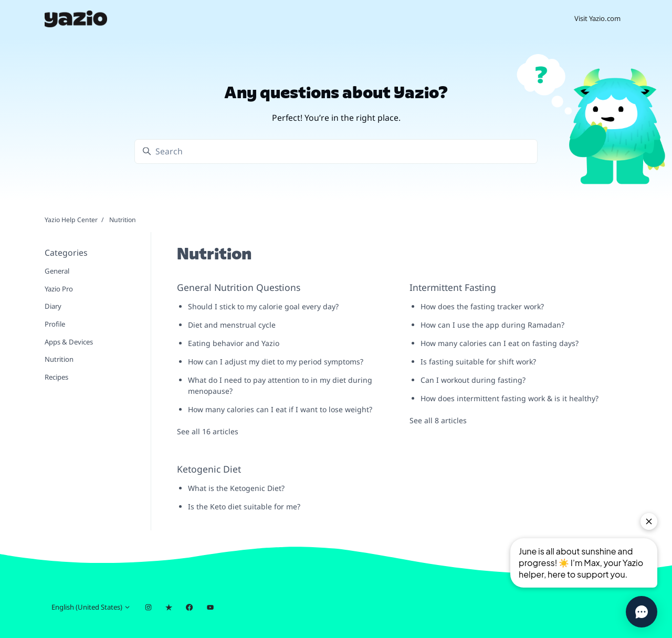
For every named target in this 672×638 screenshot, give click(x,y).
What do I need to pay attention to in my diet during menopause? (280, 385)
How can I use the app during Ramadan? (492, 325)
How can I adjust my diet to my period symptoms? (276, 362)
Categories (66, 253)
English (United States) (91, 607)
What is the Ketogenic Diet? (236, 488)
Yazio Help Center (71, 220)
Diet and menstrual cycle (232, 325)
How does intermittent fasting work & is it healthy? (510, 398)
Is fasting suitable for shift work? (478, 362)
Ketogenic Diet (209, 469)
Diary (53, 306)
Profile (55, 324)
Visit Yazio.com (597, 18)
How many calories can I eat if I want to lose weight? (280, 409)
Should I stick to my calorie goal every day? (263, 306)
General (57, 271)
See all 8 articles (438, 420)
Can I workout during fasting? (473, 380)
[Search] (336, 151)
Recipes (56, 377)
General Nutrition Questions (239, 287)
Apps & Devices (69, 342)
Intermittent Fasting (453, 287)
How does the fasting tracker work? (482, 306)
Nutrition (59, 359)
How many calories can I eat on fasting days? (500, 343)
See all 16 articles (208, 431)
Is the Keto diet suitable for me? (244, 506)
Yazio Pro (59, 289)
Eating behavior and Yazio (234, 343)
